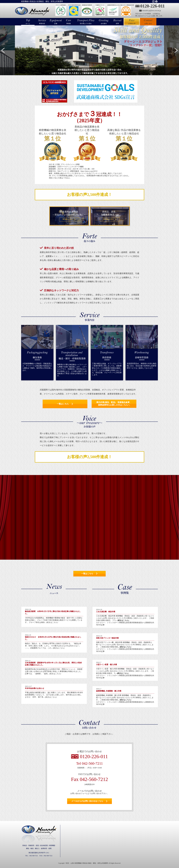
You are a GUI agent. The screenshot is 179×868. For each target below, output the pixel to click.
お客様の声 (132, 22)
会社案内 (104, 24)
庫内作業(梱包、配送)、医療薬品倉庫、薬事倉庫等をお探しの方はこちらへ (114, 404)
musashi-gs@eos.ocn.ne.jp (152, 11)
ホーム (28, 24)
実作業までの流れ (86, 24)
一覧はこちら (63, 404)
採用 (117, 24)
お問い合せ (148, 24)
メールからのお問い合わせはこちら (87, 801)
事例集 (69, 24)
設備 (56, 24)
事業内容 (42, 24)
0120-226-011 (153, 6)
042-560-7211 (92, 763)
